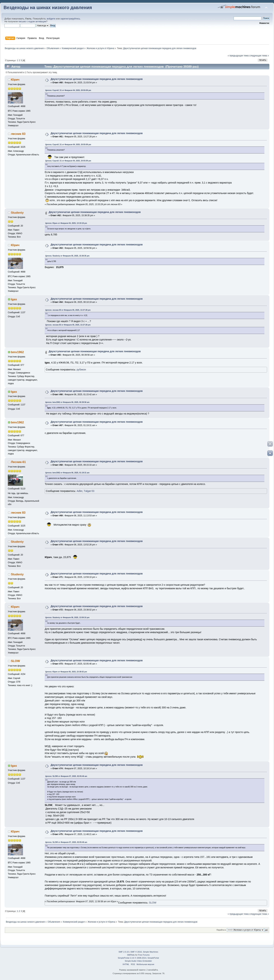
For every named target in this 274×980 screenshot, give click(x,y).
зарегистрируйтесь (70, 19)
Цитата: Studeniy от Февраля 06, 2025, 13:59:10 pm (67, 618)
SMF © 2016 (136, 952)
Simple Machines (151, 952)
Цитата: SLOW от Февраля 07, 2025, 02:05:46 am (66, 776)
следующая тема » (259, 56)
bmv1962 (17, 352)
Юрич (15, 80)
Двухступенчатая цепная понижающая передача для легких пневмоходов (97, 79)
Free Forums (144, 955)
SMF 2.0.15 (124, 952)
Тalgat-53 (89, 491)
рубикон (81, 370)
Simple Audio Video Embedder (138, 961)
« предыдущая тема (238, 56)
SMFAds (131, 955)
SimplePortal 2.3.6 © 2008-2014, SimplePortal (138, 958)
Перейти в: (221, 930)
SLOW (15, 661)
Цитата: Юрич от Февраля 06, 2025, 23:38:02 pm (66, 672)
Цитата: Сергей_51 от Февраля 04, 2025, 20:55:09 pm (68, 90)
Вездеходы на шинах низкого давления (48, 7)
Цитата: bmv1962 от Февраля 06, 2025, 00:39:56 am (67, 402)
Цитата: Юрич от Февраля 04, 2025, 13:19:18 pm (66, 223)
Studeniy (17, 213)
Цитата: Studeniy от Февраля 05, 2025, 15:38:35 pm (67, 256)
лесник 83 (18, 134)
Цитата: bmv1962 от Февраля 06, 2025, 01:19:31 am (67, 473)
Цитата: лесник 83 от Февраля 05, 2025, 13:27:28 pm (68, 310)
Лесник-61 (18, 462)
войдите (51, 19)
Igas (14, 299)
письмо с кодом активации (32, 22)
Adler (79, 491)
